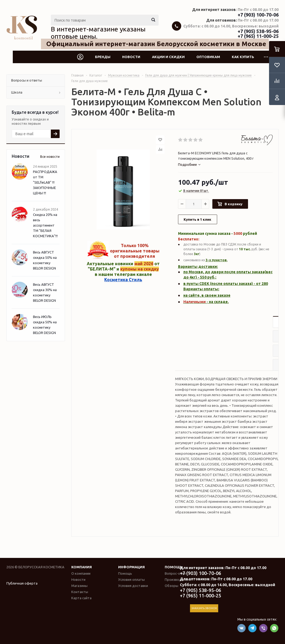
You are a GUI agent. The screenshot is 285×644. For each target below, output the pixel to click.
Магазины (79, 586)
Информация (131, 567)
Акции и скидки (168, 57)
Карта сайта (81, 598)
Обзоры (172, 586)
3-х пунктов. (217, 260)
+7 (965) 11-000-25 (258, 36)
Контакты (80, 592)
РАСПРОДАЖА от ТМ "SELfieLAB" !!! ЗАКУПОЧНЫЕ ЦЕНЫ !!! (45, 182)
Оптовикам (208, 57)
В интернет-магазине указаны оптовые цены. (98, 33)
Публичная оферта (22, 583)
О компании (81, 573)
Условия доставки (133, 586)
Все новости (50, 157)
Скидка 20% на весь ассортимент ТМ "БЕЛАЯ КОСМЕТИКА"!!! (45, 225)
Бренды (103, 57)
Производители (178, 579)
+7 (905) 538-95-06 (258, 31)
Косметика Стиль (123, 280)
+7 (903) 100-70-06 (258, 15)
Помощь (174, 567)
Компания (82, 567)
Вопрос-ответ (176, 573)
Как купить (243, 57)
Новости (131, 57)
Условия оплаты (131, 579)
